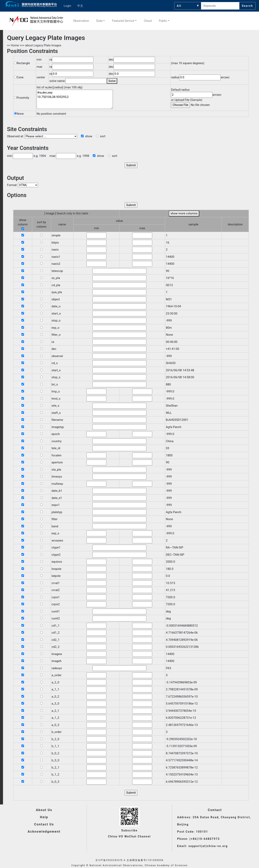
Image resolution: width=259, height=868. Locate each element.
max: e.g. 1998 (68, 156)
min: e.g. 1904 (26, 156)
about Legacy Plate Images (43, 45)
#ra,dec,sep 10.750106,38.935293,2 (75, 99)
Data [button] (99, 21)
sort (101, 136)
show (87, 136)
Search (247, 6)
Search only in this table (72, 213)
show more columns (184, 213)
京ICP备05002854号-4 (110, 860)
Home (15, 45)
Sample (196, 100)
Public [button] (163, 21)
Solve (112, 81)
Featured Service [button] (123, 21)
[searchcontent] (220, 6)
